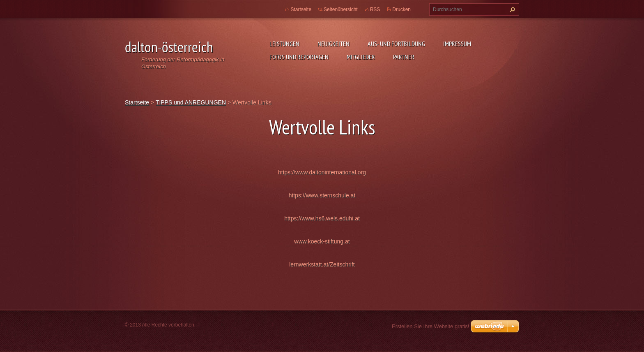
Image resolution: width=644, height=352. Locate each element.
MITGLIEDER (361, 57)
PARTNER (404, 57)
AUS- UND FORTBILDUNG (396, 44)
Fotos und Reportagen (299, 57)
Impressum (457, 44)
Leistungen (284, 44)
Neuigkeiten (333, 44)
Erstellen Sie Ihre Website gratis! (430, 326)
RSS (375, 9)
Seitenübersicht (341, 9)
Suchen (511, 9)
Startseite (301, 9)
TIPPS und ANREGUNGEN (191, 102)
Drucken (401, 9)
